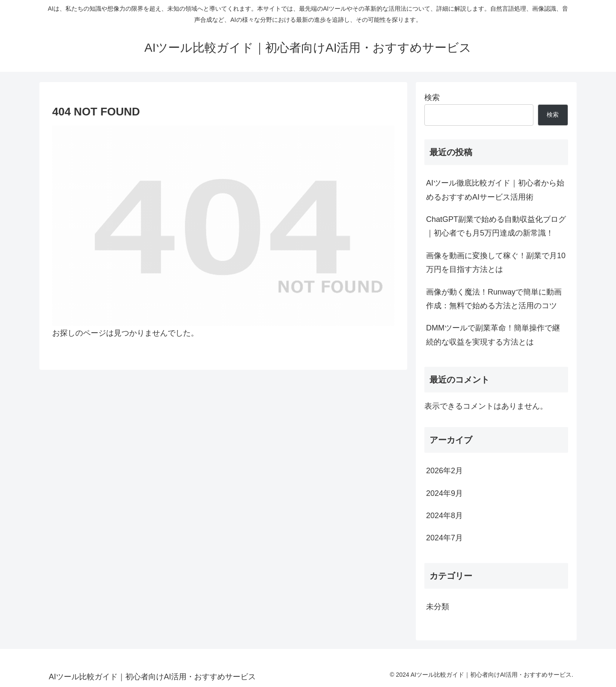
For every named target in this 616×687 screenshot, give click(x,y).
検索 (432, 97)
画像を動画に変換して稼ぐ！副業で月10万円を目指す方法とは (496, 262)
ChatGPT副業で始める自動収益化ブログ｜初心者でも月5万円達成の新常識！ (496, 226)
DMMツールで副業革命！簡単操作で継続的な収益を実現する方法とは (493, 335)
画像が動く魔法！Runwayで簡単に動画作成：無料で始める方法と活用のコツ (494, 299)
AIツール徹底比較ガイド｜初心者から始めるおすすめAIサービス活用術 (495, 190)
